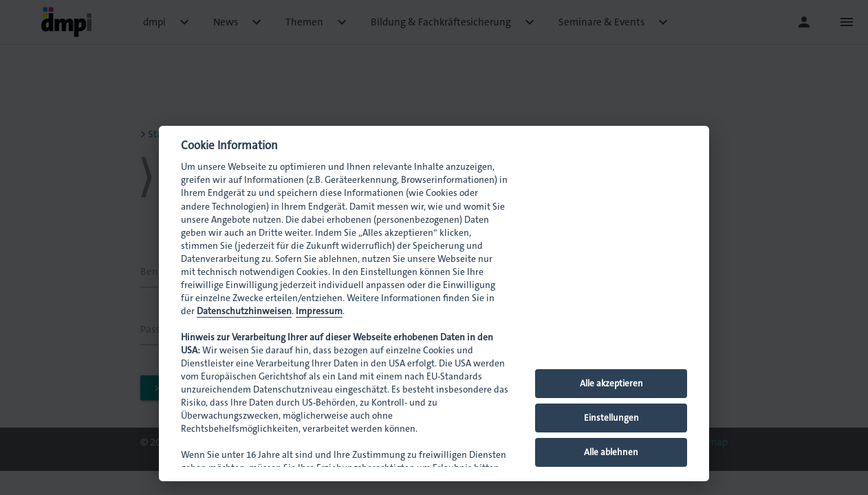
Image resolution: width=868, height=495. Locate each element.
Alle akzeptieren (611, 383)
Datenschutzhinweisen (244, 311)
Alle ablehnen (611, 452)
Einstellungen (611, 418)
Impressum (319, 311)
